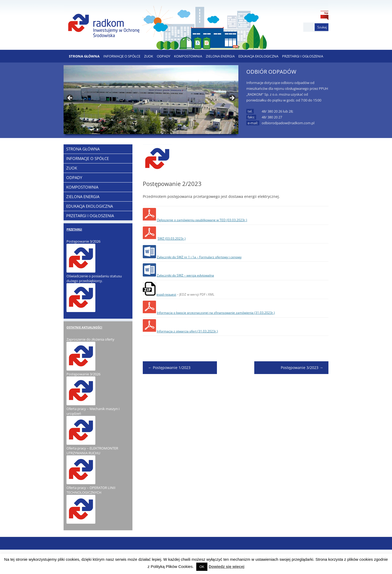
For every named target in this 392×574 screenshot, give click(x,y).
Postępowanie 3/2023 (302, 368)
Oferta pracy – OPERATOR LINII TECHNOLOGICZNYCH (91, 490)
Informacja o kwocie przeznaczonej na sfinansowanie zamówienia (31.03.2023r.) (216, 313)
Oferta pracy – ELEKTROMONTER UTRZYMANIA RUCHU (92, 451)
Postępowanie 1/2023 (169, 368)
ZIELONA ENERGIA (220, 56)
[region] (151, 100)
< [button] (70, 98)
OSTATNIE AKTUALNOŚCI (84, 327)
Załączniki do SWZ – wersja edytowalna (185, 275)
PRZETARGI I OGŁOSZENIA (303, 56)
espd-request (166, 294)
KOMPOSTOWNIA (188, 56)
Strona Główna (84, 56)
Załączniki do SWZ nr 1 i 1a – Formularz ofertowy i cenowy (199, 257)
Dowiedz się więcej (227, 566)
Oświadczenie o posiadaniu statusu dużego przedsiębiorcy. (94, 278)
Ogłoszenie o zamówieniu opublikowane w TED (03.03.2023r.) (202, 220)
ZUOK (149, 56)
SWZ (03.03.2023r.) (172, 239)
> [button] (232, 98)
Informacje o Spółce (122, 56)
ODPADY (164, 56)
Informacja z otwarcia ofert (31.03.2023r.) (187, 331)
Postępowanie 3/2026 (83, 241)
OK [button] (202, 567)
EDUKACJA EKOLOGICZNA (258, 56)
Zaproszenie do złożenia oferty (90, 339)
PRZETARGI (74, 229)
